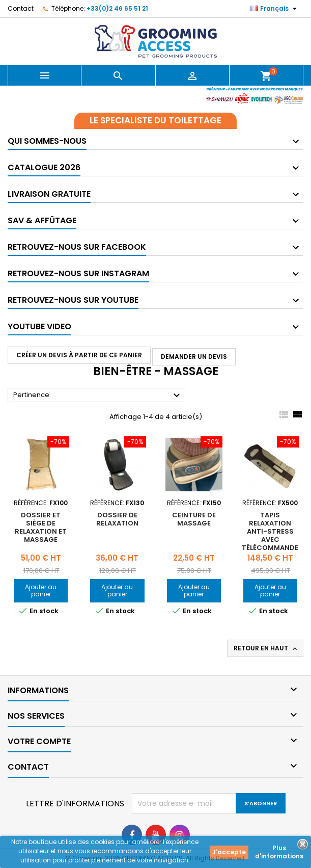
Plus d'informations (279, 852)
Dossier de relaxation (117, 519)
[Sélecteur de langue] (275, 9)
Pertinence (98, 396)
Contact (21, 8)
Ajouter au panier (41, 590)
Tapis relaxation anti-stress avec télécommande (270, 531)
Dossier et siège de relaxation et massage (41, 527)
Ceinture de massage (194, 519)
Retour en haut (266, 648)
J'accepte (229, 852)
